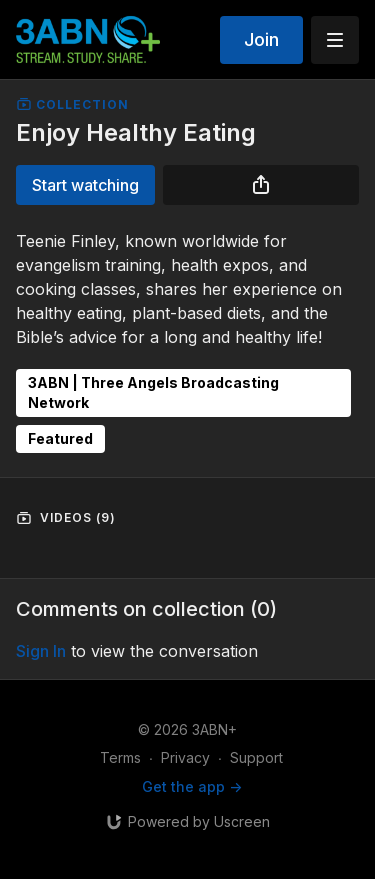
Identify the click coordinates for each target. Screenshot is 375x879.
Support (256, 757)
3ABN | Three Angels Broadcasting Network (153, 392)
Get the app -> (192, 786)
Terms (120, 757)
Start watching (85, 185)
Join (261, 39)
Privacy (185, 757)
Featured (60, 438)
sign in (41, 651)
